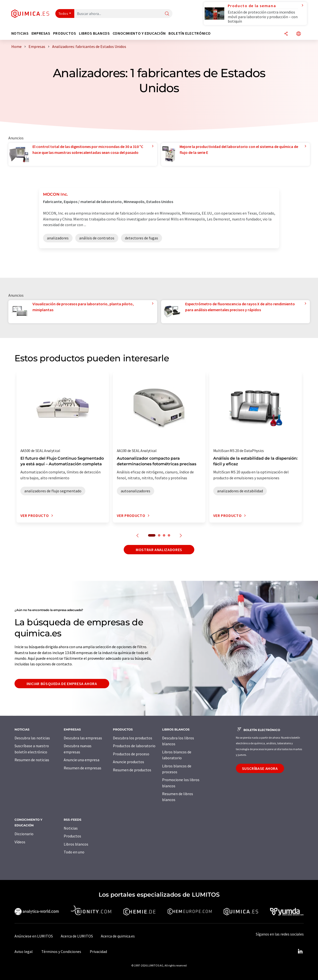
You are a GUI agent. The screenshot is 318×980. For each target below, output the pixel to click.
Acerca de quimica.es (118, 936)
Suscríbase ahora (260, 768)
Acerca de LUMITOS (77, 936)
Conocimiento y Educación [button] (139, 33)
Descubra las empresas (83, 738)
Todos (63, 14)
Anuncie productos (129, 762)
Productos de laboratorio (134, 746)
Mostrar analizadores (159, 550)
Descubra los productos (133, 738)
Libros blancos (76, 844)
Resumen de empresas (83, 768)
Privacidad (98, 951)
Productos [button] (65, 33)
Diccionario (24, 834)
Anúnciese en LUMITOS (34, 936)
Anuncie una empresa (82, 760)
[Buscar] (167, 14)
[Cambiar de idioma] (299, 34)
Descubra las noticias (32, 738)
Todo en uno (74, 852)
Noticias (71, 828)
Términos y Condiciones (61, 951)
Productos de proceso (131, 754)
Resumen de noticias (32, 760)
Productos (72, 836)
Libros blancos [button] (94, 33)
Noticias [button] (20, 33)
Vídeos (20, 842)
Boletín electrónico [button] (189, 33)
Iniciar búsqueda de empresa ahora (62, 684)
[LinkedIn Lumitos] (300, 951)
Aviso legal (24, 951)
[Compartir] (286, 34)
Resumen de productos (132, 770)
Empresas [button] (41, 33)
